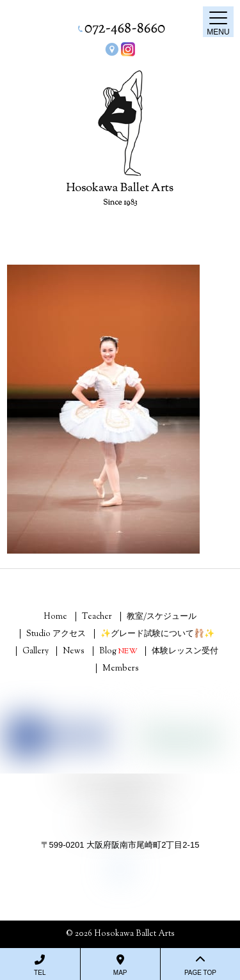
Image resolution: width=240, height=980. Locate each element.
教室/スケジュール (162, 617)
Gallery (36, 651)
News (74, 651)
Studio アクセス (56, 634)
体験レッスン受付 (185, 651)
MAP (120, 965)
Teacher (97, 617)
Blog (118, 651)
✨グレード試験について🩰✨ (157, 634)
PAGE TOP (200, 965)
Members (121, 669)
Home (55, 617)
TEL (40, 965)
